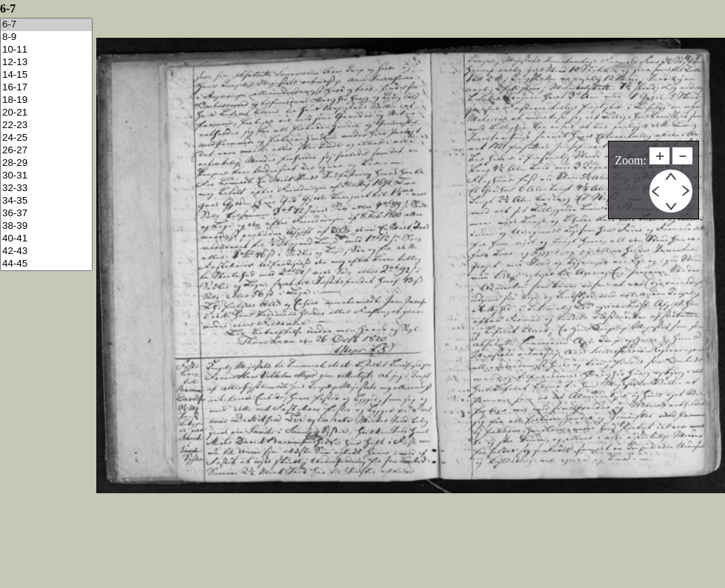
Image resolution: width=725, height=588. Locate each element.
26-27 (46, 151)
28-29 (46, 163)
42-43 (46, 251)
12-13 (46, 63)
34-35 (46, 201)
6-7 (46, 25)
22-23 (46, 126)
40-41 (46, 239)
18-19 (46, 100)
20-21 (46, 113)
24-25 (46, 138)
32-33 (46, 188)
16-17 (46, 88)
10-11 (46, 50)
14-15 (46, 75)
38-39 (46, 226)
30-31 (46, 176)
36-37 (46, 214)
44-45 (46, 264)
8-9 (46, 37)
